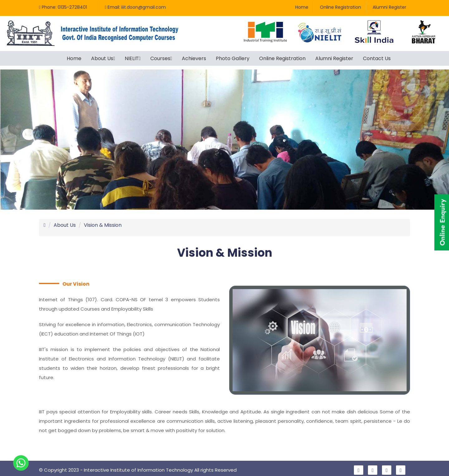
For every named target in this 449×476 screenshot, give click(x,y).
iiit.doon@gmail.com (144, 7)
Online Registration (340, 7)
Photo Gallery (233, 58)
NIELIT (133, 58)
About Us (103, 58)
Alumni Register (389, 7)
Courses (161, 58)
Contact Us (377, 58)
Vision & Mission (103, 221)
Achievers (194, 58)
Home (302, 7)
